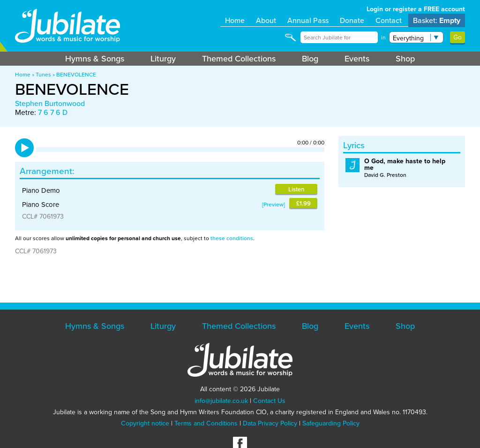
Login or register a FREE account (416, 9)
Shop (405, 59)
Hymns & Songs (95, 59)
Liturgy (163, 59)
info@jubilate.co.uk (221, 401)
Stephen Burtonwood (50, 103)
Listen (296, 189)
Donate (352, 20)
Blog (310, 59)
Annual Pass (308, 20)
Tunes (43, 75)
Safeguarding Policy (331, 423)
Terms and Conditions (206, 423)
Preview (274, 205)
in (383, 38)
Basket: (437, 20)
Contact (389, 20)
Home (235, 20)
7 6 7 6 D (53, 112)
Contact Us (269, 401)
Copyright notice (145, 423)
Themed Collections (239, 59)
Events (357, 59)
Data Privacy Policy (270, 423)
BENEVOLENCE (76, 75)
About (266, 20)
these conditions (232, 238)
